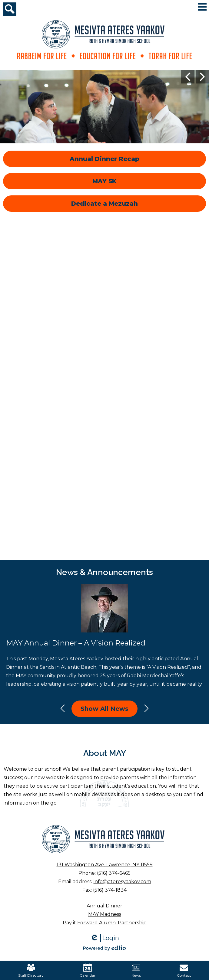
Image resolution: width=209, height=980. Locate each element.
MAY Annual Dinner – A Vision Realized (76, 643)
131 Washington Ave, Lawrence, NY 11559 (105, 865)
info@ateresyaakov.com (122, 882)
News (136, 970)
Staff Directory (31, 970)
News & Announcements (104, 572)
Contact (184, 970)
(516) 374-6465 (114, 873)
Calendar (88, 970)
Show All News (104, 709)
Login (104, 938)
